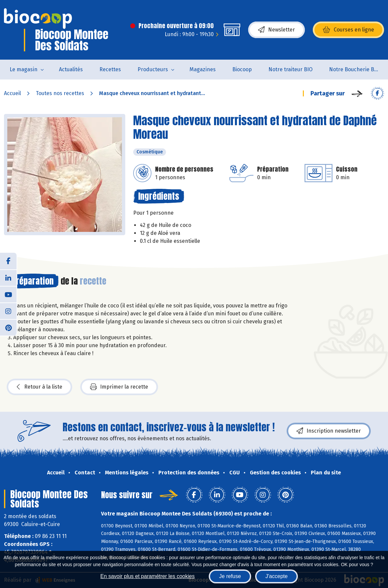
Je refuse (230, 576)
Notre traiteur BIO (290, 69)
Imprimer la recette (119, 387)
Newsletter (277, 30)
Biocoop (242, 69)
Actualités (71, 69)
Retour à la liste (39, 387)
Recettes (110, 69)
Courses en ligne (348, 30)
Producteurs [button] (153, 69)
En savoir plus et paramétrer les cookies (148, 576)
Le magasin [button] (24, 69)
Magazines (203, 69)
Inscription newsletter (329, 431)
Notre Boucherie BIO (354, 69)
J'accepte (277, 576)
